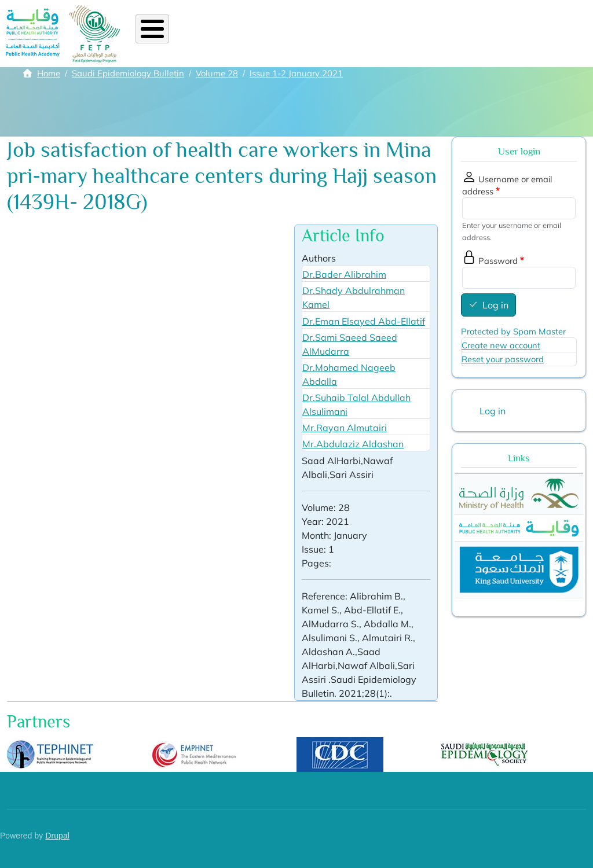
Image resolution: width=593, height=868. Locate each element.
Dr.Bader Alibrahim (344, 274)
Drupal (57, 836)
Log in (495, 306)
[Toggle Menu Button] (152, 29)
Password (498, 261)
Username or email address (507, 185)
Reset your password (503, 359)
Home (49, 73)
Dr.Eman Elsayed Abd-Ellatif (364, 321)
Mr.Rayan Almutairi (345, 428)
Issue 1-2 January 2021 (296, 73)
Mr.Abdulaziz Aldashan (353, 444)
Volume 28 (217, 73)
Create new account (501, 345)
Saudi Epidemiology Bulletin (128, 73)
